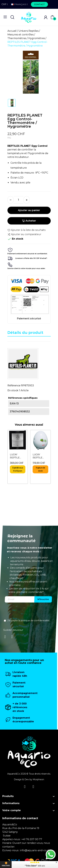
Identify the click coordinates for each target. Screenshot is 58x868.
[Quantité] (19, 200)
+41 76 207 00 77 (32, 839)
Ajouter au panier (29, 210)
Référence (14, 385)
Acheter (29, 221)
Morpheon (38, 779)
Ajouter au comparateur (24, 234)
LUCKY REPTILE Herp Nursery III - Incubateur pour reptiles (17, 456)
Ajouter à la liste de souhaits (26, 230)
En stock (13, 390)
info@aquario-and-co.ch (35, 850)
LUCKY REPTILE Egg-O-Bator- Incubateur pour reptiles (40, 456)
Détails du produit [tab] (25, 333)
